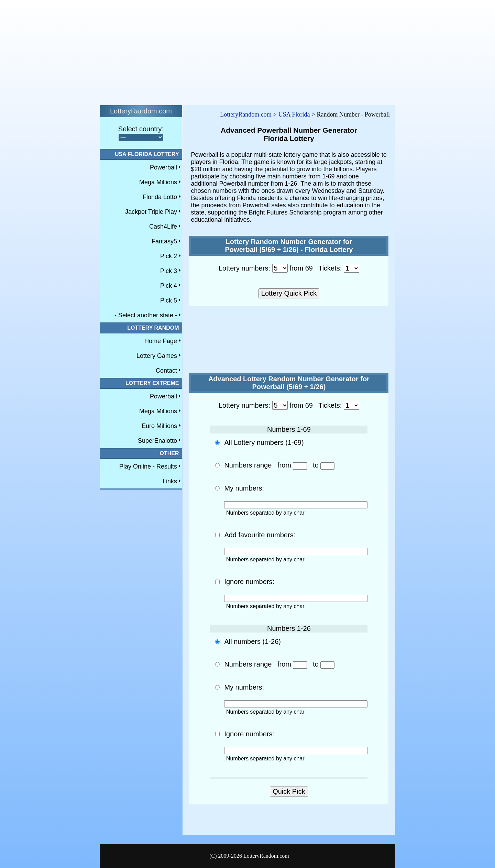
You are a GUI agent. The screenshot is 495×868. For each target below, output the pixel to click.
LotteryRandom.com (246, 114)
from (292, 465)
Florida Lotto (160, 197)
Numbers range (248, 465)
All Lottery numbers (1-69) (264, 442)
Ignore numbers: (249, 582)
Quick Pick (289, 791)
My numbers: (244, 488)
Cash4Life (163, 227)
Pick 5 (169, 300)
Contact (166, 371)
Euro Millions (159, 426)
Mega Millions (158, 182)
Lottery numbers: (244, 268)
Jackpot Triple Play (151, 212)
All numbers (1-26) (252, 641)
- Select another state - (146, 315)
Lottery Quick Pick (289, 293)
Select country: (141, 129)
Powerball (163, 167)
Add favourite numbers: (260, 535)
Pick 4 (169, 286)
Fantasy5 (164, 241)
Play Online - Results (148, 466)
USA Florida (294, 114)
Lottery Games (157, 356)
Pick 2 (169, 256)
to (324, 465)
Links (170, 481)
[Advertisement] (209, 51)
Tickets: (330, 268)
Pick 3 (169, 271)
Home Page (161, 341)
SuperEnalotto (157, 441)
